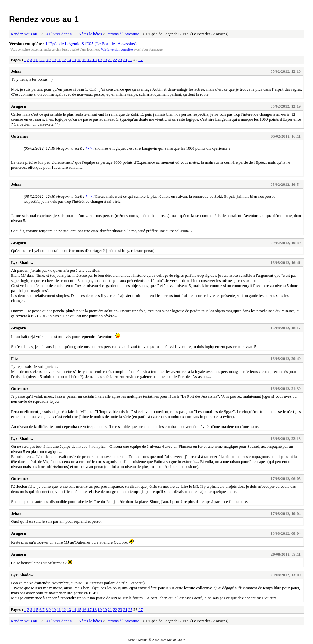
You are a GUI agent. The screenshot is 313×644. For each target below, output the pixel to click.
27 (140, 60)
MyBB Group (176, 640)
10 (54, 60)
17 (89, 60)
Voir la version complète (117, 50)
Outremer (20, 136)
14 (74, 60)
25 (130, 60)
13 (69, 60)
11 (59, 60)
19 (100, 60)
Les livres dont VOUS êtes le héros (73, 34)
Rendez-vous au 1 (44, 19)
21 (110, 60)
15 (79, 60)
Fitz (14, 359)
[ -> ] (90, 148)
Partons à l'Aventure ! (124, 34)
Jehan (16, 71)
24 (125, 60)
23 (120, 60)
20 (105, 60)
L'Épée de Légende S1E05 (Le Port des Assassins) (91, 44)
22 (115, 60)
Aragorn (19, 106)
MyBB (143, 640)
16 (84, 60)
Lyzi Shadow (22, 262)
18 (95, 60)
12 (64, 60)
